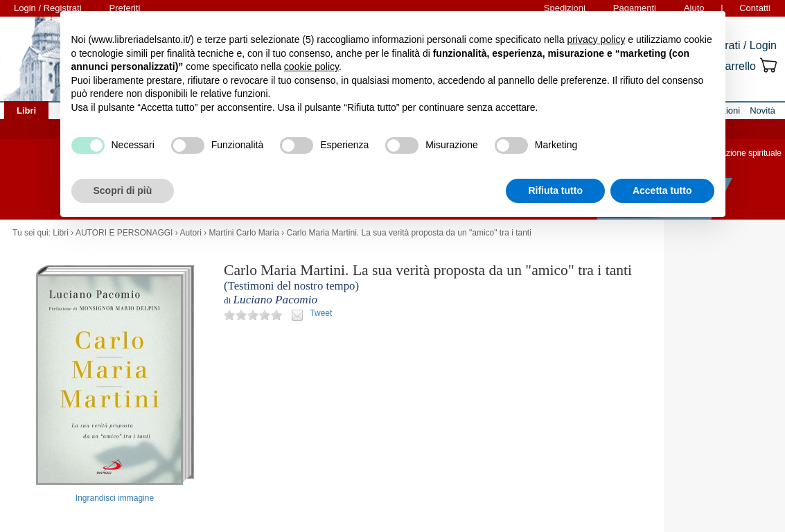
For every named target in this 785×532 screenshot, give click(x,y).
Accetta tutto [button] (662, 190)
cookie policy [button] (311, 66)
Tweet (321, 313)
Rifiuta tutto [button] (555, 190)
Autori (190, 233)
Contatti (755, 8)
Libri (61, 233)
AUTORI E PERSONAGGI (124, 233)
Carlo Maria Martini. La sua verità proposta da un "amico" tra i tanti (409, 233)
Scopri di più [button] (123, 190)
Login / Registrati (48, 8)
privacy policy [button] (596, 39)
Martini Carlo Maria (244, 233)
